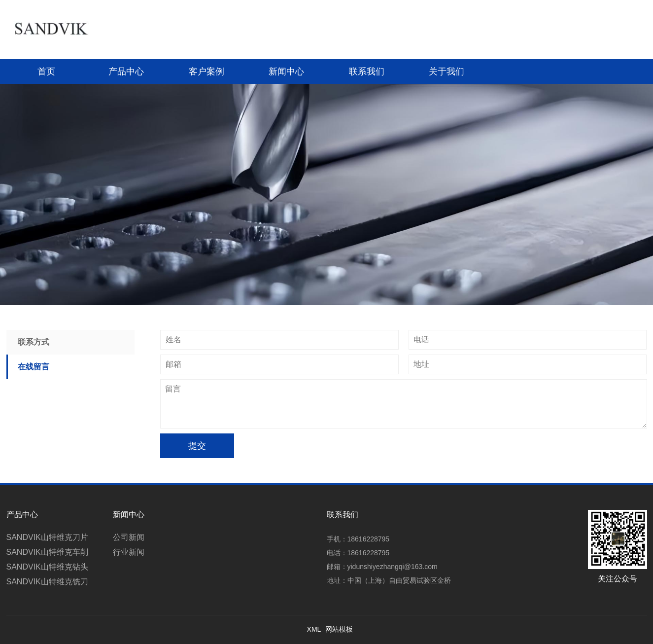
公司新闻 (129, 537)
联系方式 (34, 342)
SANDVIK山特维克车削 (47, 552)
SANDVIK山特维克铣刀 (47, 582)
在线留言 (34, 367)
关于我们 (447, 72)
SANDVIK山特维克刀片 (47, 537)
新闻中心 (286, 72)
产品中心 (126, 72)
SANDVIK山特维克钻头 (47, 567)
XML (314, 629)
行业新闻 (129, 552)
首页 (46, 72)
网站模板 (339, 629)
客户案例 (206, 72)
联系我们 (367, 72)
